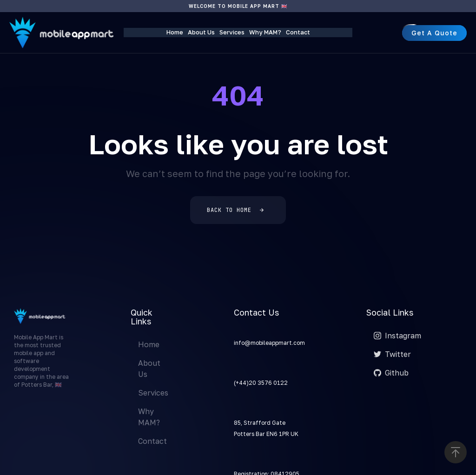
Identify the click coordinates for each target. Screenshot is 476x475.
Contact (298, 32)
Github (391, 373)
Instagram (397, 336)
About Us (201, 32)
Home (175, 32)
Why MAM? (265, 32)
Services (232, 32)
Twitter (392, 354)
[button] (456, 452)
